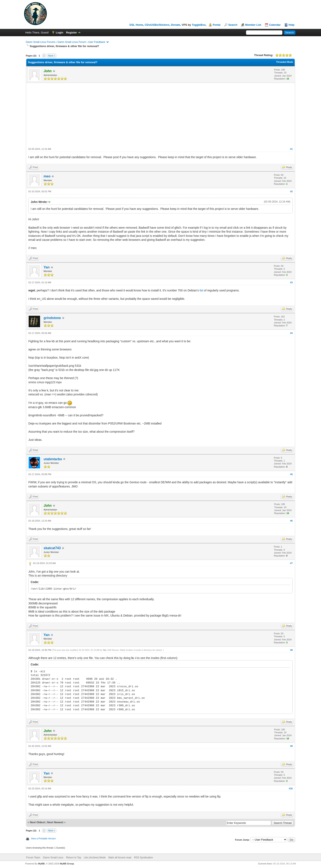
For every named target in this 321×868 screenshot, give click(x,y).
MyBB (41, 864)
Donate (175, 25)
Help (292, 25)
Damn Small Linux (53, 858)
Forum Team (33, 858)
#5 (291, 474)
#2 (291, 191)
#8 (291, 650)
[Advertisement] (161, 114)
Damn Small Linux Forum (72, 42)
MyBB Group (67, 864)
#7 (291, 563)
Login (59, 33)
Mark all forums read (120, 858)
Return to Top (74, 858)
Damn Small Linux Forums (41, 42)
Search (233, 25)
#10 (291, 789)
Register (71, 33)
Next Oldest (37, 822)
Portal (217, 25)
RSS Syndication (143, 858)
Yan (47, 267)
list (202, 290)
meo (47, 176)
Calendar (275, 25)
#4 (291, 333)
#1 (291, 149)
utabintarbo (53, 459)
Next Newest (55, 822)
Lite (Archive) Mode (95, 858)
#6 (291, 521)
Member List (253, 25)
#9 (291, 746)
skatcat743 (52, 548)
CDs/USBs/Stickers (157, 25)
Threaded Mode (285, 62)
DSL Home (136, 25)
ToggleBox (199, 25)
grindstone (52, 318)
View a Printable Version (43, 839)
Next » (52, 56)
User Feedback (97, 42)
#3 (291, 282)
